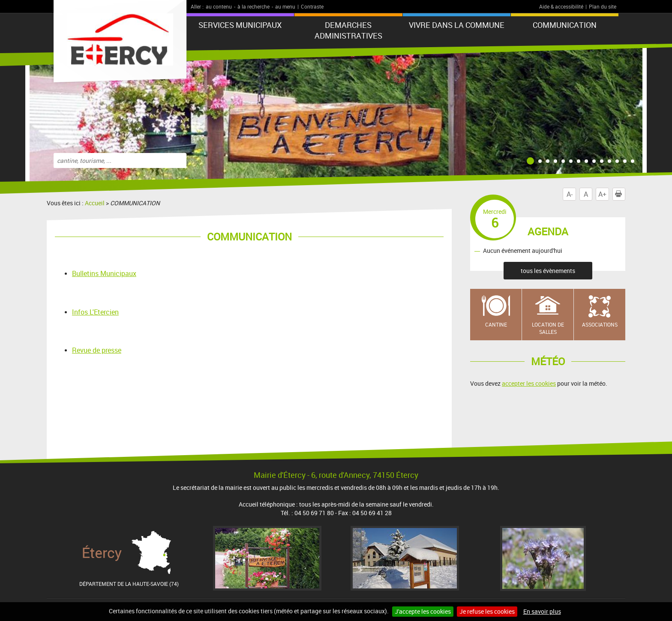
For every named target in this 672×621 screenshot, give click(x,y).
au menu (285, 6)
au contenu (219, 6)
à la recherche (253, 6)
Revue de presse (97, 350)
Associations (600, 324)
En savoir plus (542, 611)
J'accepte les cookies (423, 611)
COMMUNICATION (565, 25)
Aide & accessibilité (561, 6)
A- (570, 194)
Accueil (95, 203)
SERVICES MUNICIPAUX (240, 25)
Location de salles (548, 328)
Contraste (312, 6)
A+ (602, 194)
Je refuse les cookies (487, 611)
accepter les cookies (529, 383)
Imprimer (620, 194)
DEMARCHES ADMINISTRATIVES (348, 30)
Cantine (496, 324)
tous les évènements (548, 271)
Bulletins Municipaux (104, 273)
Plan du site (603, 6)
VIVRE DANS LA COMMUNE (457, 25)
